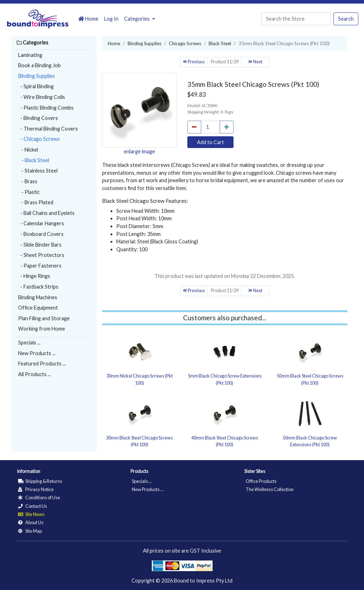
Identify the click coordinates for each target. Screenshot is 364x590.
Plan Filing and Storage (44, 318)
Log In (111, 19)
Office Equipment (38, 308)
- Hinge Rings (34, 276)
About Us (31, 522)
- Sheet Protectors (41, 255)
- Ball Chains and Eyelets (46, 213)
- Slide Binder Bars (40, 245)
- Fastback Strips (38, 287)
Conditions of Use (39, 497)
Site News (31, 514)
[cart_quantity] (210, 127)
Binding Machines (38, 297)
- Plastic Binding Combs (46, 108)
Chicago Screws (185, 43)
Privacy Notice (36, 489)
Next (255, 62)
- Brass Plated (36, 202)
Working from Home (42, 329)
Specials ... (29, 343)
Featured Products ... (42, 364)
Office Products (261, 481)
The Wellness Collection (270, 489)
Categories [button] (137, 19)
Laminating (30, 55)
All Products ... (34, 374)
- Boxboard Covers (41, 234)
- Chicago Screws (39, 139)
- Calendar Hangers (41, 223)
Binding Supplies (36, 76)
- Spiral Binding (36, 86)
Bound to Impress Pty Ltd (203, 581)
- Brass (28, 181)
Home (88, 19)
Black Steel (220, 43)
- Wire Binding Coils (42, 97)
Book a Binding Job (39, 65)
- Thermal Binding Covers (48, 129)
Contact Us (33, 506)
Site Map (30, 531)
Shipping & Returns (40, 481)
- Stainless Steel (38, 171)
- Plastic (29, 192)
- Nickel (28, 150)
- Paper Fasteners (40, 266)
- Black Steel (34, 160)
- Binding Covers (38, 118)
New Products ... (37, 353)
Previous (194, 62)
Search (346, 19)
